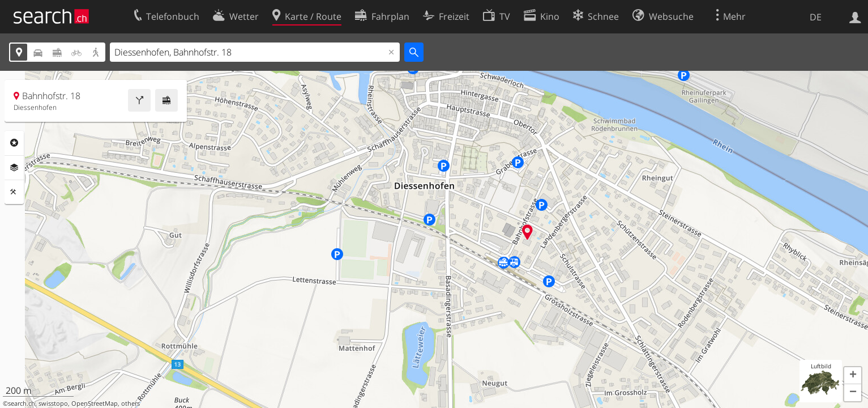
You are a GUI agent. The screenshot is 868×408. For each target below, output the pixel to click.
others (131, 403)
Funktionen (14, 192)
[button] (853, 376)
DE (816, 17)
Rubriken (14, 143)
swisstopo (53, 403)
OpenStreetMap (95, 403)
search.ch (22, 403)
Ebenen (14, 168)
